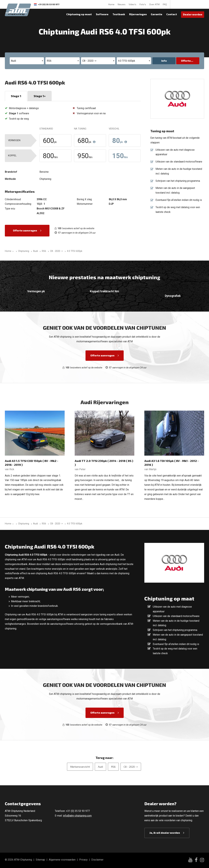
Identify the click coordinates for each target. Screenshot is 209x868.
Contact (172, 14)
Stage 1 (16, 96)
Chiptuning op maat (79, 14)
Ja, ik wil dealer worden (165, 833)
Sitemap (40, 860)
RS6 (113, 767)
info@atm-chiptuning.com (77, 816)
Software (102, 14)
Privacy (83, 860)
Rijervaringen (138, 14)
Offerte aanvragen (25, 230)
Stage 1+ (40, 96)
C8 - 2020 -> (131, 767)
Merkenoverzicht (80, 767)
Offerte (186, 61)
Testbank (119, 14)
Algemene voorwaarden (62, 860)
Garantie (157, 14)
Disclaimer (97, 860)
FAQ (165, 4)
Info (164, 61)
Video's (132, 4)
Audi (100, 767)
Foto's (143, 4)
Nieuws (122, 4)
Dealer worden (193, 14)
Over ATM (154, 4)
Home (111, 4)
